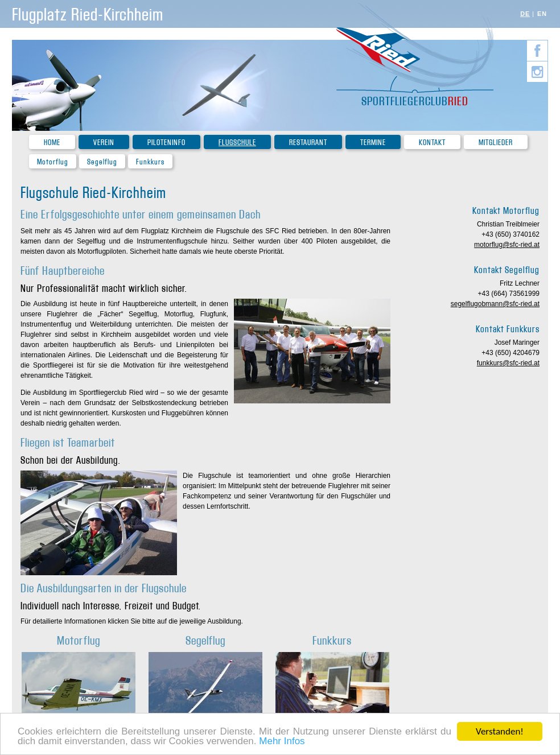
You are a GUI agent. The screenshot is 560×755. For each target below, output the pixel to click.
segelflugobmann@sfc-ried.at (495, 304)
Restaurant (308, 143)
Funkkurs (150, 162)
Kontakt (432, 143)
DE (525, 14)
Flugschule (237, 143)
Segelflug (102, 162)
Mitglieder (496, 143)
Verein (104, 143)
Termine (373, 143)
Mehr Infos (282, 742)
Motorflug (53, 162)
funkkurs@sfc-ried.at (508, 363)
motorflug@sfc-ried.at (507, 245)
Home (52, 143)
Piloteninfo (166, 143)
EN (542, 14)
